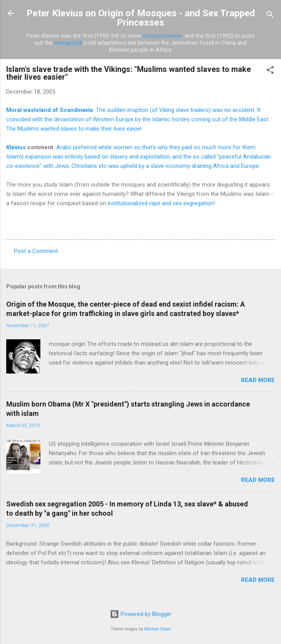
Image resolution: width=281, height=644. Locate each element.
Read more (258, 380)
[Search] (270, 16)
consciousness (162, 36)
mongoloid (68, 43)
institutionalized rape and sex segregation (160, 203)
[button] (270, 71)
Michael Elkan (158, 629)
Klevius (16, 147)
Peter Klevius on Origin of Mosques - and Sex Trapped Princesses (141, 18)
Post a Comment (36, 251)
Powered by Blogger (141, 614)
